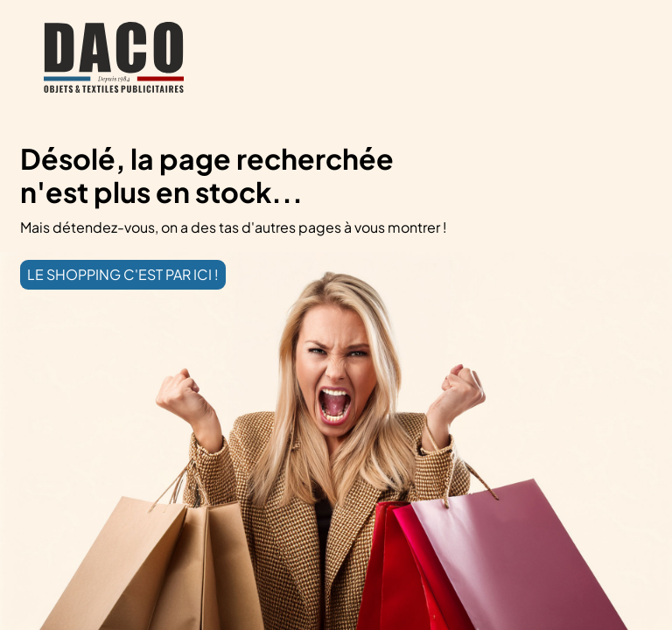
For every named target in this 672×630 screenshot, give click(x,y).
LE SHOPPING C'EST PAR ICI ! (123, 274)
